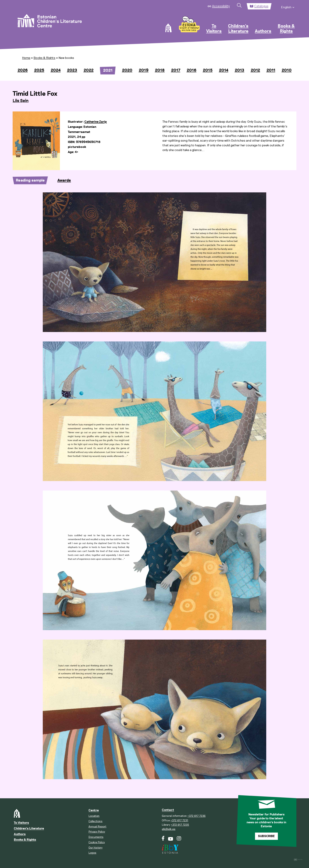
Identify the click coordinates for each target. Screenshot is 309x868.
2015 (208, 70)
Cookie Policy (97, 842)
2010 (287, 70)
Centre (94, 810)
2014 (224, 70)
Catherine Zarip (96, 122)
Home (26, 58)
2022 (89, 70)
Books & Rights (286, 29)
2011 (271, 70)
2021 (108, 70)
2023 (72, 70)
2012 (255, 70)
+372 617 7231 (179, 820)
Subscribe (266, 836)
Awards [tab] (64, 180)
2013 (240, 70)
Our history (95, 848)
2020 (127, 70)
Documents (96, 837)
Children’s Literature (238, 29)
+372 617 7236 (196, 816)
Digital (298, 860)
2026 (23, 70)
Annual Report (97, 827)
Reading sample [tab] (30, 180)
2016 (192, 70)
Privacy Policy (97, 832)
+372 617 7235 (180, 825)
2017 (176, 70)
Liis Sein (21, 101)
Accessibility (221, 6)
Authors (263, 31)
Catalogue (261, 6)
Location (94, 816)
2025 (39, 70)
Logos (92, 853)
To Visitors (214, 29)
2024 (56, 70)
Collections (95, 821)
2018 (160, 70)
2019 (144, 70)
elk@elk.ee (169, 829)
